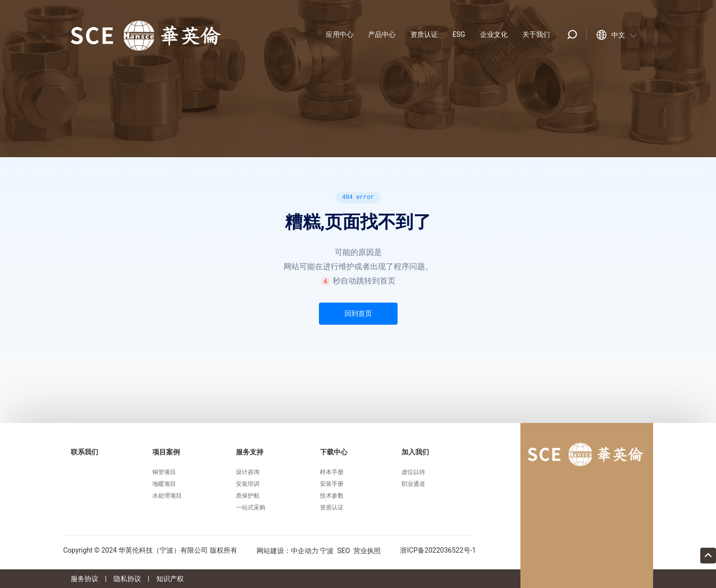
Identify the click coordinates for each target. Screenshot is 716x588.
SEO (344, 551)
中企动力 (305, 551)
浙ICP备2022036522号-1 (438, 550)
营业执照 (367, 551)
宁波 (327, 551)
